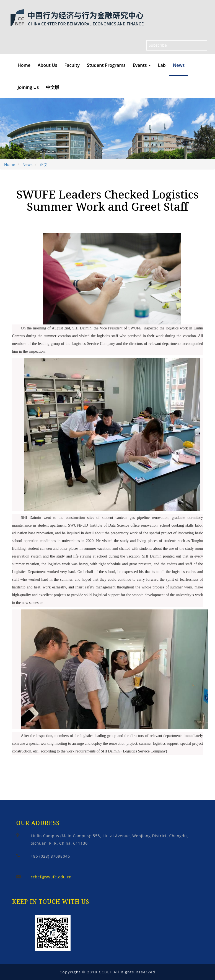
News (179, 65)
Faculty (72, 65)
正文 (44, 164)
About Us (47, 65)
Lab (162, 65)
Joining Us (28, 87)
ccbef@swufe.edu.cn (51, 877)
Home (24, 65)
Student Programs (106, 65)
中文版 (53, 87)
